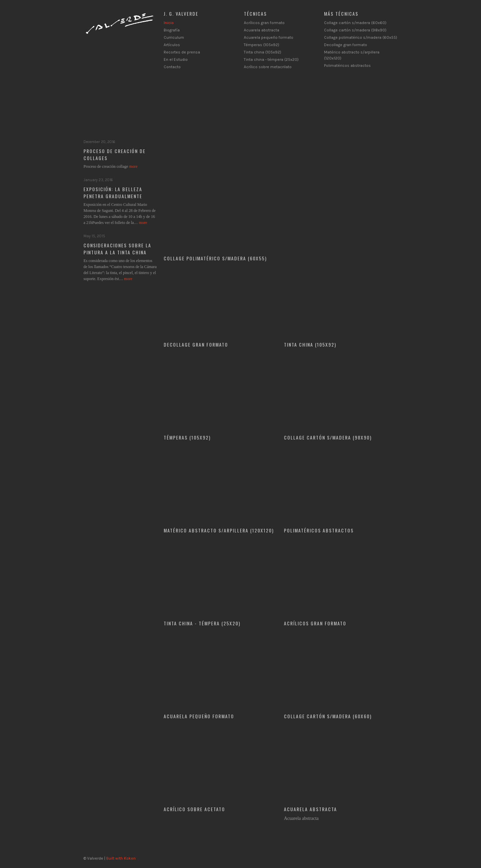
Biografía (172, 30)
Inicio (169, 23)
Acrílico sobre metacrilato (268, 67)
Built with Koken (121, 858)
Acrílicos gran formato (264, 23)
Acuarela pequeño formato (269, 37)
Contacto (172, 67)
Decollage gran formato (346, 45)
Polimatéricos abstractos (347, 66)
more (133, 166)
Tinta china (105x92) (263, 52)
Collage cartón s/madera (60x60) (355, 23)
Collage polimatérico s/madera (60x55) (361, 37)
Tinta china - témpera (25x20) (271, 59)
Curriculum (174, 37)
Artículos (172, 45)
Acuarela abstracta (262, 30)
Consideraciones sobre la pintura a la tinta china (117, 249)
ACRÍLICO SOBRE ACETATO (194, 809)
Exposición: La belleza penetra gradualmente (113, 193)
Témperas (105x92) (262, 45)
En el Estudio (176, 59)
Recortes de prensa (182, 52)
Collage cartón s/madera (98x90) (355, 30)
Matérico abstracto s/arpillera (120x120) (219, 530)
